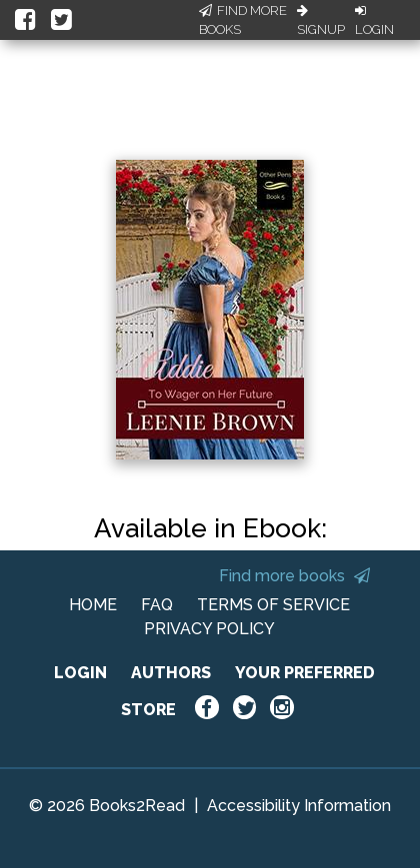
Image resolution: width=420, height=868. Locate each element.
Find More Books (243, 20)
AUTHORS (171, 673)
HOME (93, 605)
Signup (321, 21)
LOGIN (80, 673)
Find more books (294, 576)
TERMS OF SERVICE (273, 605)
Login (374, 21)
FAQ (157, 605)
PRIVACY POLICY (209, 629)
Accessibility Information (299, 806)
